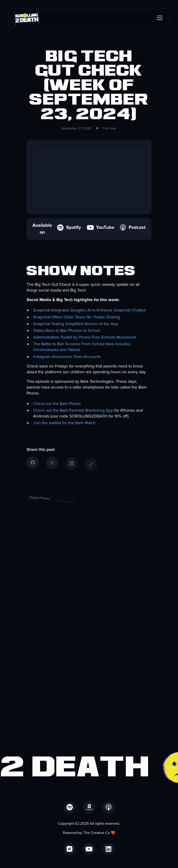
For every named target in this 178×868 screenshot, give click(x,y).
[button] (159, 18)
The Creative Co (97, 833)
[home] (27, 18)
